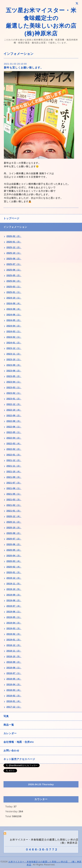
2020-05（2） (14, 550)
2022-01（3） (14, 455)
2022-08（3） (14, 421)
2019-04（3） (14, 623)
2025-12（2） (14, 247)
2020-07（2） (14, 539)
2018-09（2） (14, 662)
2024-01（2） (14, 343)
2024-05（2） (14, 320)
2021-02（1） (14, 505)
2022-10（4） (14, 410)
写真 (6, 716)
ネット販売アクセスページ (19, 759)
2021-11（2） (14, 466)
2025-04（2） (14, 281)
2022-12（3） (14, 404)
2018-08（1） (14, 668)
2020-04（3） (14, 556)
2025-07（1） (14, 264)
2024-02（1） (14, 337)
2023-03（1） (14, 388)
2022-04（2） (14, 438)
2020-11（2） (14, 522)
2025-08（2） (14, 259)
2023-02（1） (14, 393)
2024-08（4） (14, 309)
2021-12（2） (14, 460)
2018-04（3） (14, 684)
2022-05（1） (14, 432)
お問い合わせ (11, 751)
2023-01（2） (14, 399)
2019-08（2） (14, 600)
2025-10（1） (14, 253)
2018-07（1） (14, 673)
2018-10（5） (14, 656)
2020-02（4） (14, 567)
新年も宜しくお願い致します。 (24, 68)
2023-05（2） (14, 376)
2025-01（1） (14, 292)
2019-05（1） (14, 617)
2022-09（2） (14, 416)
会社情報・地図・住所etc (19, 742)
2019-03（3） (14, 628)
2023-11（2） (14, 354)
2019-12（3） (14, 578)
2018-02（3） (14, 696)
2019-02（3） (14, 634)
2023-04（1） (14, 382)
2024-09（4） (14, 303)
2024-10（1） (14, 298)
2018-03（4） (14, 690)
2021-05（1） (14, 494)
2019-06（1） (14, 612)
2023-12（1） (14, 348)
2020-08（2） (14, 533)
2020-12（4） (14, 516)
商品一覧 (9, 725)
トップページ (11, 218)
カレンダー (10, 733)
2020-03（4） (14, 561)
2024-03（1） (14, 331)
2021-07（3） (14, 483)
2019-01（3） (14, 640)
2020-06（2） (14, 544)
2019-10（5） (14, 589)
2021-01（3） (14, 511)
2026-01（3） (14, 242)
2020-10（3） (14, 528)
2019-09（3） (14, 595)
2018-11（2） (14, 651)
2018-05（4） (14, 679)
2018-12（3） (14, 645)
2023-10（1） (14, 359)
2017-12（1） (14, 707)
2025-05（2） (14, 275)
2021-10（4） (14, 472)
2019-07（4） (14, 606)
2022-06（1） (14, 427)
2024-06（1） (14, 315)
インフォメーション (15, 227)
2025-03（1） (14, 287)
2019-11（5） (14, 584)
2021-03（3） (14, 500)
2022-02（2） (14, 449)
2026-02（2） (14, 236)
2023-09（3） (14, 365)
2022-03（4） (14, 444)
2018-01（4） (14, 701)
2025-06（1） (14, 270)
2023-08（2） (14, 371)
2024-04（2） (14, 326)
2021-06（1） (14, 488)
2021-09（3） (14, 477)
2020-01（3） (14, 572)
